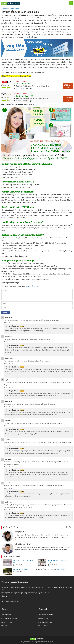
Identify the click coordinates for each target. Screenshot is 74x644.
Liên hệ (5, 626)
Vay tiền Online (62, 569)
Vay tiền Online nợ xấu (20, 569)
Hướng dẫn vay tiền (32, 286)
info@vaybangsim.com (12, 602)
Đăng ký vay (68, 86)
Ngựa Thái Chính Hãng (46, 614)
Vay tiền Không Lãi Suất (10, 618)
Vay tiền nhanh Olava (46, 622)
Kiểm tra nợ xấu (7, 622)
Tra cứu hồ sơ (44, 626)
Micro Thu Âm (44, 618)
